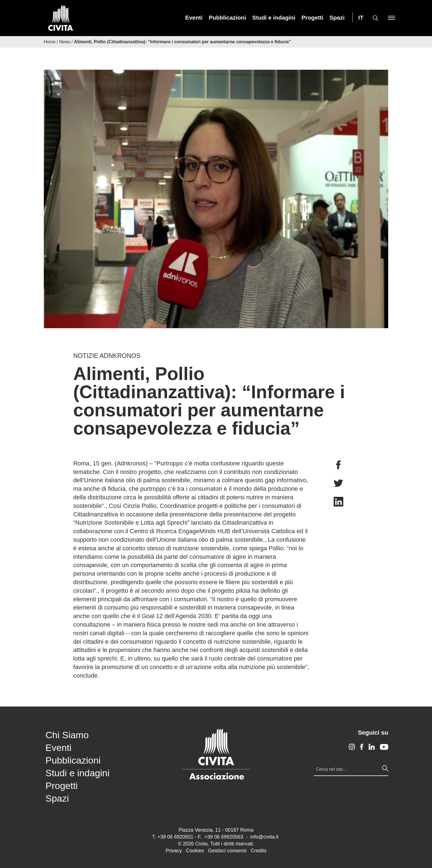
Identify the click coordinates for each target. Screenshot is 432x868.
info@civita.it (264, 837)
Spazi (337, 17)
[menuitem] (194, 17)
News (65, 42)
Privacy (174, 851)
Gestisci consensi (227, 851)
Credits (259, 851)
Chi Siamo (67, 735)
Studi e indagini (274, 17)
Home (50, 42)
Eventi (194, 17)
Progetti (312, 17)
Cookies (195, 851)
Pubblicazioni (227, 17)
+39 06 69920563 (224, 837)
